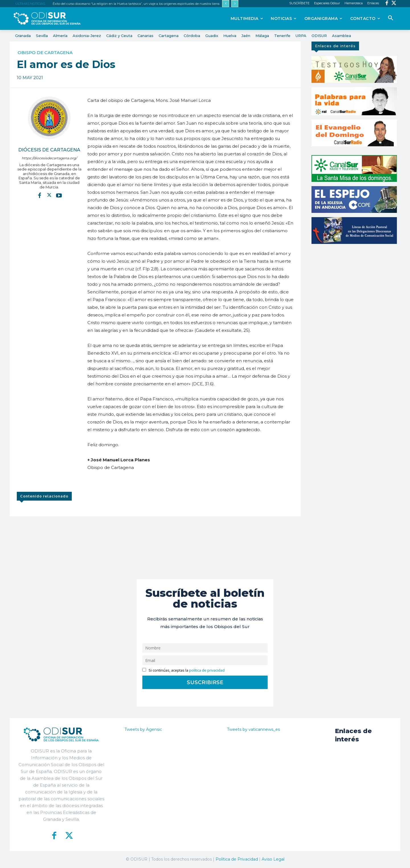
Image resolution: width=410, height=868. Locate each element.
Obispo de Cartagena (45, 53)
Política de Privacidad (237, 859)
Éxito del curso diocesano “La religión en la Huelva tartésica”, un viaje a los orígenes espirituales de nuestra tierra (136, 4)
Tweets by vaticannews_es (253, 729)
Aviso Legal (273, 859)
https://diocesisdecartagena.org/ (49, 158)
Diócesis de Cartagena (49, 150)
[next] (235, 4)
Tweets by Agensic (143, 729)
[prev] (226, 4)
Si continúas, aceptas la (184, 670)
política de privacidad (207, 670)
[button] (391, 18)
